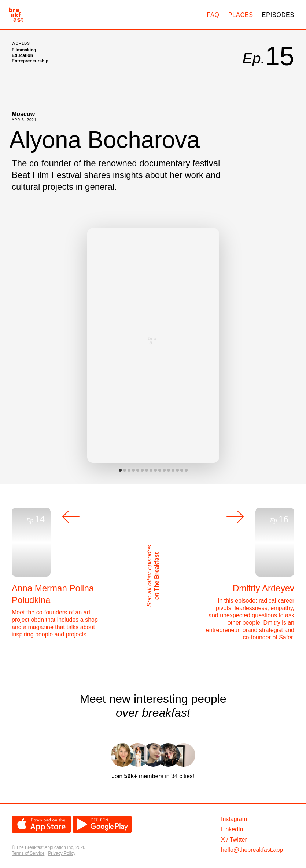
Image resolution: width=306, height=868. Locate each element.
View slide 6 (142, 470)
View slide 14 (177, 470)
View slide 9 (155, 470)
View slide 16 (186, 470)
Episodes (278, 15)
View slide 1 (120, 470)
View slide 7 (147, 470)
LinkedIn (232, 829)
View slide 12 (169, 470)
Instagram (234, 819)
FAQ (213, 15)
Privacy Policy (62, 853)
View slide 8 (151, 470)
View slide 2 (125, 470)
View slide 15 (182, 470)
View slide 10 (160, 470)
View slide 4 (133, 470)
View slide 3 (129, 470)
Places (241, 15)
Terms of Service (28, 853)
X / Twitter (234, 840)
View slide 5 (138, 470)
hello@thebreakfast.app (252, 850)
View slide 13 (173, 470)
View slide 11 (164, 470)
